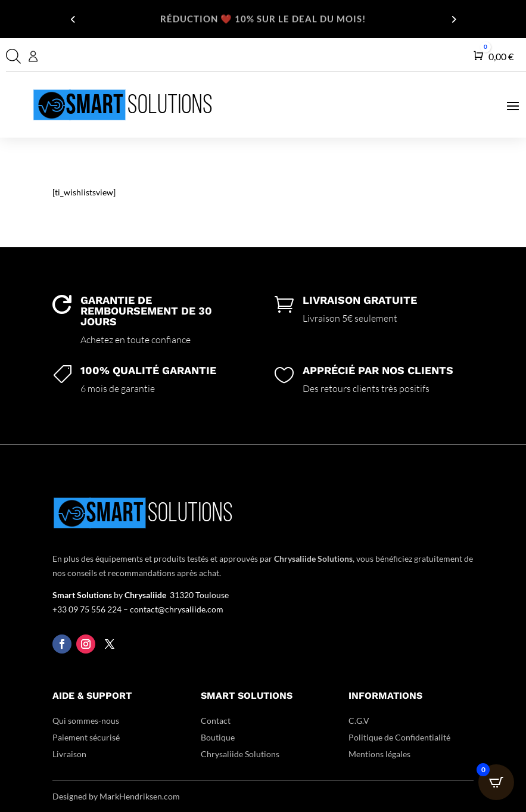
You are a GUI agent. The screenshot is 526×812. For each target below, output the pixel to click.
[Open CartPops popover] (496, 782)
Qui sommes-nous (86, 721)
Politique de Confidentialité (399, 737)
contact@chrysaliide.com (177, 609)
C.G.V (359, 721)
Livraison (69, 754)
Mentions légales (379, 754)
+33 (91, 609)
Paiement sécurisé (86, 737)
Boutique (218, 737)
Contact (216, 721)
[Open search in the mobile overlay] (12, 56)
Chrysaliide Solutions (240, 754)
